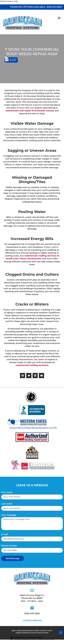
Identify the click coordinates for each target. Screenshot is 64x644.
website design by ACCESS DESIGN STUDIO (32, 633)
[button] (59, 18)
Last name (7, 504)
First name (7, 492)
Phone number (9, 546)
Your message (9, 515)
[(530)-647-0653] (32, 608)
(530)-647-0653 (32, 613)
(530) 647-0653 (54, 7)
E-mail (5, 534)
